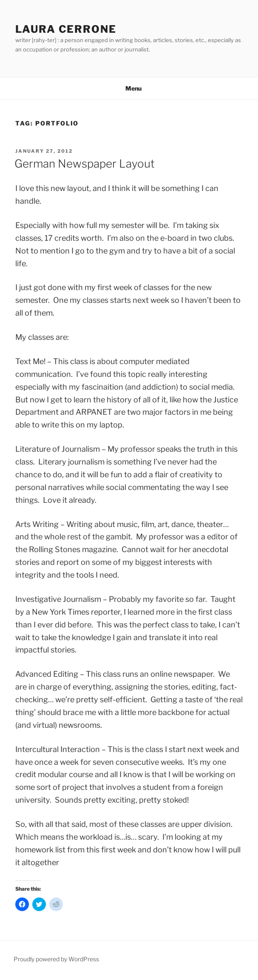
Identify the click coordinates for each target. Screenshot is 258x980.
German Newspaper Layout (85, 164)
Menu (129, 88)
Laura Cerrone (66, 29)
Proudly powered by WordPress (56, 959)
